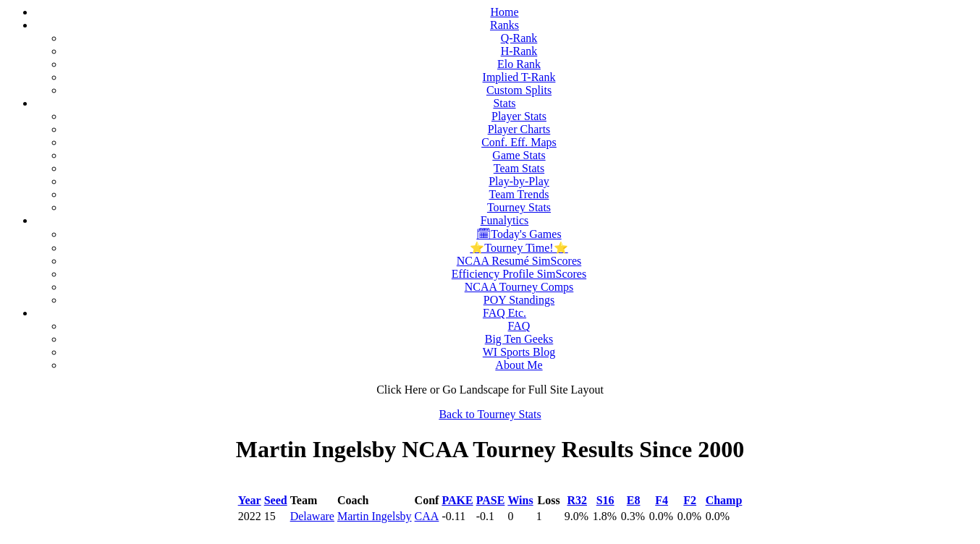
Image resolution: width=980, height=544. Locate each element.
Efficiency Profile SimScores (519, 274)
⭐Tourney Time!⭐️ (519, 248)
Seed (276, 500)
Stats (504, 103)
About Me (519, 365)
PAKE (457, 500)
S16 (605, 500)
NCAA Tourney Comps (519, 287)
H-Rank (519, 51)
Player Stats (519, 116)
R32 (577, 500)
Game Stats (519, 155)
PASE (491, 500)
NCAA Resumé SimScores (519, 261)
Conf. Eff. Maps (519, 142)
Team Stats (519, 168)
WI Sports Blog (519, 352)
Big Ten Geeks (519, 339)
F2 (690, 500)
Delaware (312, 516)
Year (250, 500)
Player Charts (519, 129)
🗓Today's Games (519, 234)
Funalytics (505, 220)
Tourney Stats (519, 207)
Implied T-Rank (519, 77)
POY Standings (519, 300)
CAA (427, 516)
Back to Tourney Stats (490, 414)
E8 (634, 500)
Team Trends (519, 194)
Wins (520, 500)
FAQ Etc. (504, 313)
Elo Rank (519, 64)
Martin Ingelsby (375, 516)
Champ (724, 500)
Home (504, 12)
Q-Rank (519, 38)
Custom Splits (519, 90)
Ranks (504, 25)
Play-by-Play (519, 181)
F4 (662, 500)
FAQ (519, 326)
